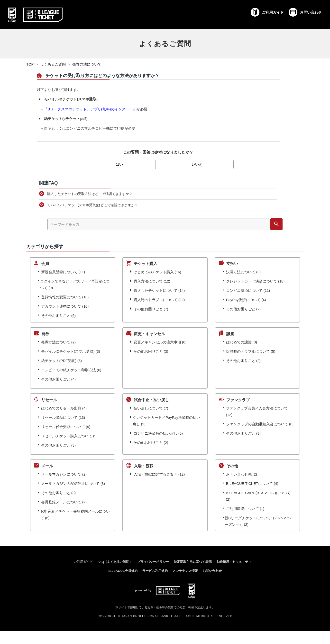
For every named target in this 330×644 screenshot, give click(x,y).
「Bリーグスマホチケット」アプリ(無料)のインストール (90, 109)
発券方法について (87, 64)
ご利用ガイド (83, 562)
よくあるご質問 (165, 44)
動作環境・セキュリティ (234, 562)
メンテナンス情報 (185, 571)
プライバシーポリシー (153, 562)
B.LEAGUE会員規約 (123, 571)
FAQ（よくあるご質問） (115, 562)
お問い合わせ (212, 571)
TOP (30, 64)
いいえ (197, 164)
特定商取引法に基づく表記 (193, 562)
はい (119, 164)
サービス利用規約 (155, 571)
